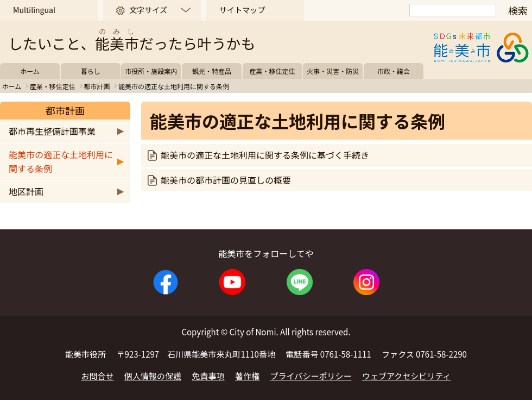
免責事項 (208, 376)
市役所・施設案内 (151, 71)
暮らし (91, 71)
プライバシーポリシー (311, 376)
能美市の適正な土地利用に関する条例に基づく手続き (265, 155)
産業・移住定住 (273, 71)
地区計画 (26, 191)
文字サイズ (148, 10)
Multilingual (34, 10)
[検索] (453, 10)
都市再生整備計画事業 (52, 131)
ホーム (30, 71)
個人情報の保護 (153, 376)
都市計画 (97, 86)
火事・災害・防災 (333, 71)
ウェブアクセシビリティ (407, 376)
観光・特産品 (212, 71)
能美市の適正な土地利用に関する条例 (61, 161)
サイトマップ (242, 10)
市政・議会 (394, 71)
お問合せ (97, 376)
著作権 (247, 376)
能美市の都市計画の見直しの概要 (226, 180)
